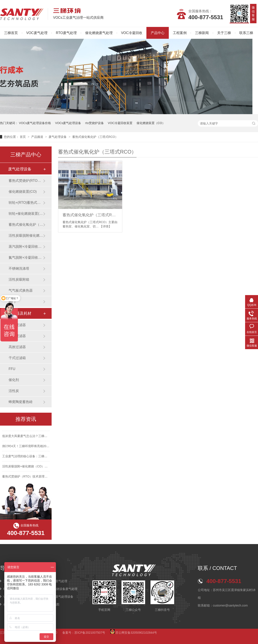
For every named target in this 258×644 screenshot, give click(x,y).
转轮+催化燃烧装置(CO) (26, 214)
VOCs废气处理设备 (68, 123)
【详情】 (106, 226)
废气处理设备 (58, 137)
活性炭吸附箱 (19, 279)
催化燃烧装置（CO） (151, 123)
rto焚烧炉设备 (94, 123)
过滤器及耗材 (20, 313)
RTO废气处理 (66, 33)
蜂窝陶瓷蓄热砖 (21, 402)
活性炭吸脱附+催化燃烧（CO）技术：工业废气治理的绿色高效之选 (47, 467)
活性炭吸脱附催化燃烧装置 (26, 236)
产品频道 (38, 137)
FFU (12, 369)
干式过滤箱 (17, 358)
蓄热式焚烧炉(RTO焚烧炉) (26, 181)
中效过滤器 (17, 336)
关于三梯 (224, 33)
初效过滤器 (17, 325)
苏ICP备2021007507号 (90, 633)
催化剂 (14, 380)
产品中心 (158, 33)
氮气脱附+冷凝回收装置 (26, 257)
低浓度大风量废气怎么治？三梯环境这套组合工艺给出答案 (41, 436)
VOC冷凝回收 (132, 33)
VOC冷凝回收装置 (120, 123)
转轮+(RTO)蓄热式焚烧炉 (26, 203)
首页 (23, 137)
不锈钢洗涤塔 (19, 268)
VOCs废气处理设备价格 (35, 123)
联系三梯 (246, 33)
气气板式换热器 (21, 290)
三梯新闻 (202, 33)
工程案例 (180, 33)
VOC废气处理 (37, 33)
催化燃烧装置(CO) (23, 192)
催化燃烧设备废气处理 (62, 589)
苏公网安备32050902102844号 (134, 633)
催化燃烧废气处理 (99, 33)
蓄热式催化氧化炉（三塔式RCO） (95, 137)
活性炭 (14, 391)
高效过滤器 (17, 347)
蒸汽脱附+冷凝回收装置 (26, 247)
